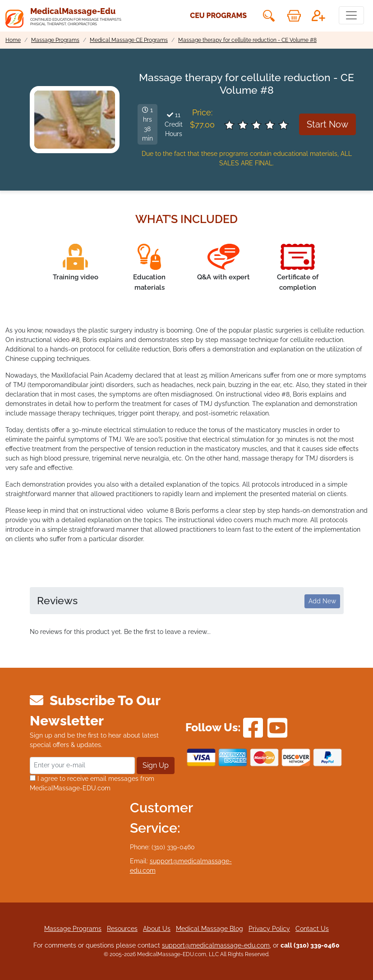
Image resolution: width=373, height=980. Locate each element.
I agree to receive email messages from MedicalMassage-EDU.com (92, 783)
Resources (122, 929)
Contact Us (312, 929)
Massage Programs (73, 929)
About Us (157, 929)
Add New (322, 601)
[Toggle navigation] (351, 15)
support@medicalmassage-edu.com (216, 945)
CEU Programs (218, 16)
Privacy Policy (269, 929)
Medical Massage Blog (210, 929)
